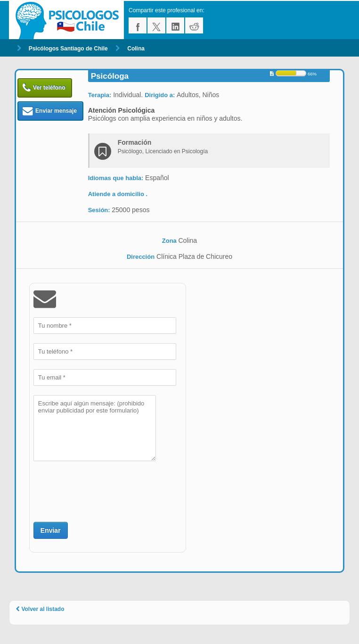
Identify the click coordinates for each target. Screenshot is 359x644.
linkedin (175, 25)
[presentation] (105, 490)
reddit (194, 25)
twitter (156, 25)
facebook (138, 25)
